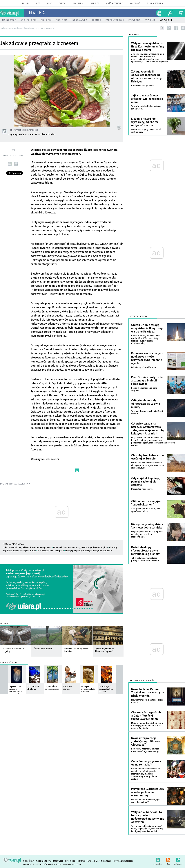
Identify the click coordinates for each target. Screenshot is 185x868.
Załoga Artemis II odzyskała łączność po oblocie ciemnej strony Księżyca (146, 77)
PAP (28, 484)
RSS (168, 859)
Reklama (81, 861)
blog (38, 3)
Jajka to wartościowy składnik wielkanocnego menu (27, 548)
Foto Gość (70, 861)
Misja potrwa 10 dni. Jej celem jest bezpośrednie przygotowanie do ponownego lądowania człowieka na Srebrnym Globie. (153, 442)
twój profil (170, 13)
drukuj (16, 164)
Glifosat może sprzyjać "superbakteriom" (146, 503)
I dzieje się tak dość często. (144, 367)
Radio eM (95, 3)
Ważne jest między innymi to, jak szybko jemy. (146, 131)
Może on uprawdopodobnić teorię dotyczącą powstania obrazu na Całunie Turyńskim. (147, 726)
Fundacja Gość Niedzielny (99, 861)
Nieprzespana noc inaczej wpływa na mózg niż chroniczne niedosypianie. (147, 534)
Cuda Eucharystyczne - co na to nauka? (146, 763)
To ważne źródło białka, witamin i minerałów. (146, 108)
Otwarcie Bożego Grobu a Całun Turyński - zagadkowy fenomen (147, 716)
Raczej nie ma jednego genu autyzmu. (144, 389)
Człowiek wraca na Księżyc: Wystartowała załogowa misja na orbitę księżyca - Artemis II (147, 429)
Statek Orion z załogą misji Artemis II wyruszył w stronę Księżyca (147, 328)
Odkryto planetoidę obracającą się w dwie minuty (146, 404)
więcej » (27, 653)
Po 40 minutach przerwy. (143, 86)
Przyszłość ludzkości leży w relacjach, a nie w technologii (148, 792)
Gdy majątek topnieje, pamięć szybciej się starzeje (146, 482)
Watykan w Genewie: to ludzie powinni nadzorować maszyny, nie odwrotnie (148, 817)
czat (50, 3)
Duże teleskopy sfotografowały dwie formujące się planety (145, 551)
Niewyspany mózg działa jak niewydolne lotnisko (89, 551)
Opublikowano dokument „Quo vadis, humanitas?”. (146, 801)
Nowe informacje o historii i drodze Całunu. (148, 701)
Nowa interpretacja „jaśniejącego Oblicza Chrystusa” (145, 741)
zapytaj (63, 3)
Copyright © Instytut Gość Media (38, 864)
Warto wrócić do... (9, 663)
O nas (26, 861)
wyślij (10, 164)
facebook (176, 28)
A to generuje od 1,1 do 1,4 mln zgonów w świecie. (146, 510)
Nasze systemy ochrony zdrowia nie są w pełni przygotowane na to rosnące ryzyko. (147, 465)
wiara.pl (12, 13)
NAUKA (21, 484)
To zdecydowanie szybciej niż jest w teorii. (147, 412)
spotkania (79, 3)
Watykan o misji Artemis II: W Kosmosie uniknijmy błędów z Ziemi (148, 47)
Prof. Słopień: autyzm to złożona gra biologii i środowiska (147, 381)
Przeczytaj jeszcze (138, 316)
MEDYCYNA (11, 484)
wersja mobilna (155, 3)
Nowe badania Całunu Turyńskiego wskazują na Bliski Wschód (147, 692)
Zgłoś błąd (178, 859)
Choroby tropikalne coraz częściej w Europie (148, 457)
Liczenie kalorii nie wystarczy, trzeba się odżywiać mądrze (80, 548)
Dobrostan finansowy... (142, 489)
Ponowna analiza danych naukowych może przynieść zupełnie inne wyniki (147, 358)
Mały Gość (135, 3)
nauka (37, 13)
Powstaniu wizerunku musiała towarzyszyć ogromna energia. (146, 750)
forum (25, 3)
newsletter (158, 859)
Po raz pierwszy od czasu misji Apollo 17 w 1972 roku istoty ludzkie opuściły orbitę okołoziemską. (146, 340)
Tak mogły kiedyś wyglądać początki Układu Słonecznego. (146, 559)
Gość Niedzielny (115, 3)
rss (169, 28)
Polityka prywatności (123, 861)
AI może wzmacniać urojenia (51, 551)
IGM (32, 861)
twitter (183, 28)
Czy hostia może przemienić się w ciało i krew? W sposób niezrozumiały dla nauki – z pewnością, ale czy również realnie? (146, 774)
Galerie (4, 624)
